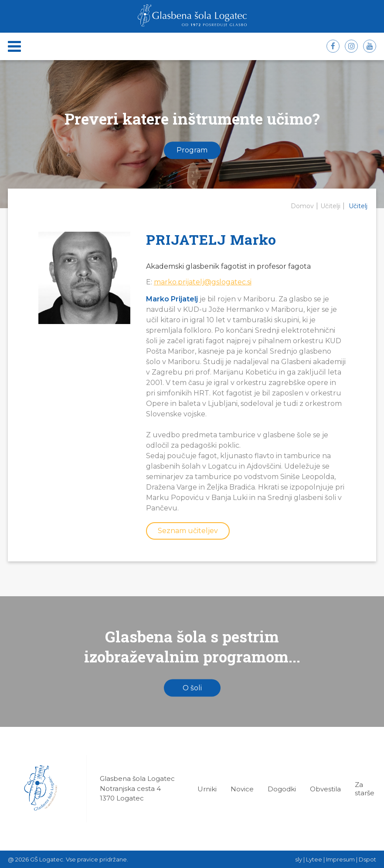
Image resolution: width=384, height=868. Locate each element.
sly (299, 859)
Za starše (365, 789)
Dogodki (282, 789)
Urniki (207, 789)
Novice (242, 789)
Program (192, 150)
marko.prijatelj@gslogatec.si (203, 282)
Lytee (314, 859)
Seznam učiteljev (188, 531)
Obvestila (325, 789)
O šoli (192, 688)
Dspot (367, 859)
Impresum (340, 859)
